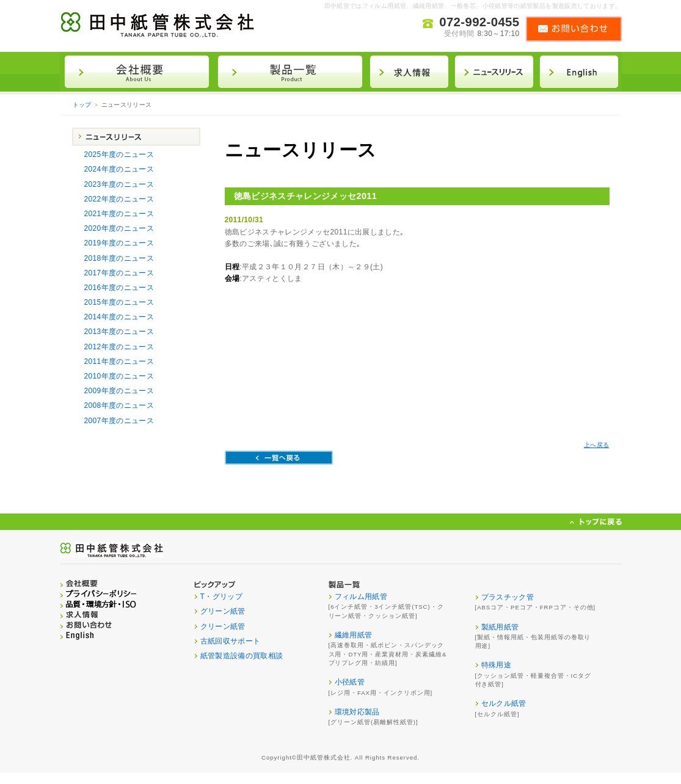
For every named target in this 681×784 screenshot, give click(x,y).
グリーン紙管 (223, 611)
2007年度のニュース (119, 421)
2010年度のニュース (119, 376)
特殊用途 (496, 665)
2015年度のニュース (119, 302)
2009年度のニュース (119, 391)
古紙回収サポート (231, 641)
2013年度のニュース (119, 332)
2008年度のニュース (119, 405)
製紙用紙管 (500, 627)
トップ (82, 105)
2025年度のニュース (119, 154)
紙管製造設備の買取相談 (242, 656)
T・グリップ (222, 597)
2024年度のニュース (119, 169)
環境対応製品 (357, 712)
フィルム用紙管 (361, 597)
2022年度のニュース (119, 199)
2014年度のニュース (119, 317)
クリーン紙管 (223, 626)
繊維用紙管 (354, 635)
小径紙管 (350, 682)
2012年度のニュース (119, 347)
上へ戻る (596, 445)
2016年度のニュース (119, 288)
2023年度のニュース (119, 184)
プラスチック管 (508, 597)
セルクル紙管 (504, 703)
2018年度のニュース (119, 258)
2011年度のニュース (119, 361)
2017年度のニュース (119, 273)
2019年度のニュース (119, 243)
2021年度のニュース (119, 214)
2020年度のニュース (119, 228)
